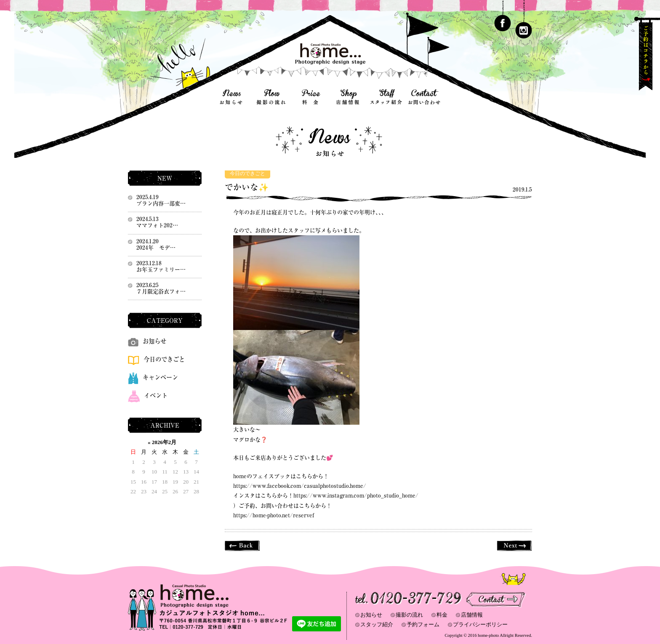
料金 (442, 615)
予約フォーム (423, 624)
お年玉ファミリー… (161, 270)
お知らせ (147, 341)
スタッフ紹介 (377, 624)
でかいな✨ (247, 187)
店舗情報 (472, 615)
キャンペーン (153, 377)
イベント (148, 395)
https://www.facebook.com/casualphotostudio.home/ (300, 486)
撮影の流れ (409, 615)
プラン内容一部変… (161, 204)
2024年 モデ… (156, 248)
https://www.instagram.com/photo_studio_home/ (356, 496)
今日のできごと (247, 174)
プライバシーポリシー (480, 624)
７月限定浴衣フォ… (161, 291)
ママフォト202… (157, 225)
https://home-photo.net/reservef (274, 515)
